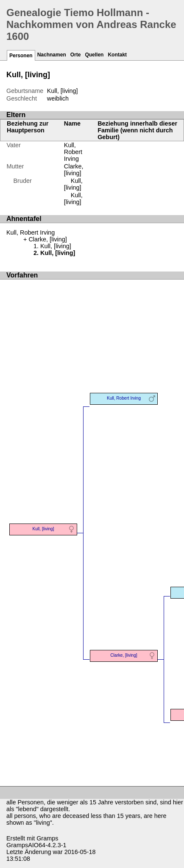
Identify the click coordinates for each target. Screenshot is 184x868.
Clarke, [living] (74, 170)
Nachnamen (52, 55)
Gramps (47, 838)
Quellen (94, 55)
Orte (76, 55)
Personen (21, 56)
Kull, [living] (73, 184)
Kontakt (117, 55)
